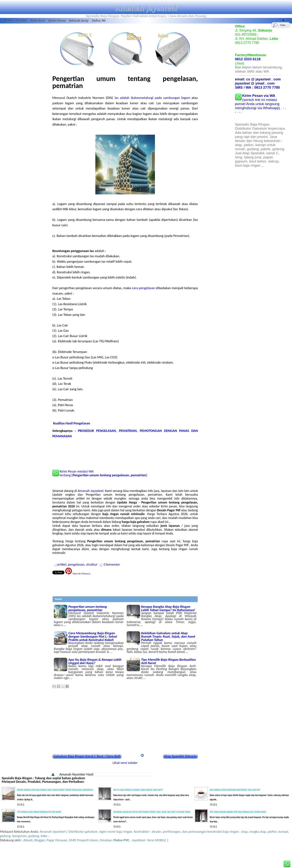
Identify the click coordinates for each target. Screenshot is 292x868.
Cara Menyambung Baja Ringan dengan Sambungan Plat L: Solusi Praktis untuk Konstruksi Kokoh (89, 642)
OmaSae (106, 840)
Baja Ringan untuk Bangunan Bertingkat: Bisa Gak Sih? (235, 790)
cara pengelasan (143, 288)
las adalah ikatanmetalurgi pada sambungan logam (152, 98)
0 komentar (112, 564)
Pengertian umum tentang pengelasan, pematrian (89, 615)
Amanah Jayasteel (146, 8)
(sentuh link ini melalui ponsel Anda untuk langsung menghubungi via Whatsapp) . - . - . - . (261, 104)
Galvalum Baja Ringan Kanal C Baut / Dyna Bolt (87, 756)
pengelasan (76, 564)
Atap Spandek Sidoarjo (180, 756)
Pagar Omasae (57, 840)
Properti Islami (88, 840)
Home (9, 21)
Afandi (28, 840)
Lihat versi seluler (125, 763)
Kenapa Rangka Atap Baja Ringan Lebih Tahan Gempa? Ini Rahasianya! (162, 615)
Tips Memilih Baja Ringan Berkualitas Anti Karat (162, 668)
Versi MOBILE (157, 840)
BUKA (21, 805)
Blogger (40, 840)
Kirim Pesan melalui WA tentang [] (103, 473)
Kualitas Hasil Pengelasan (72, 423)
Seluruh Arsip (79, 21)
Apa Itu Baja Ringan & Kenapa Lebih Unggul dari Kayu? (89, 668)
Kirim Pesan (57, 21)
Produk (22, 21)
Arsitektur (38, 21)
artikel (62, 564)
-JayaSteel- (139, 840)
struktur (92, 564)
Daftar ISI (99, 21)
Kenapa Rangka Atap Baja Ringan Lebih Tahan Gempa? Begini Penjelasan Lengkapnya (55, 790)
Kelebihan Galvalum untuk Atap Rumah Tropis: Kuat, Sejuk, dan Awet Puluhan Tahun (162, 642)
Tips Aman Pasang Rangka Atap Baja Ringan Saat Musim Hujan (238, 812)
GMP (72, 840)
